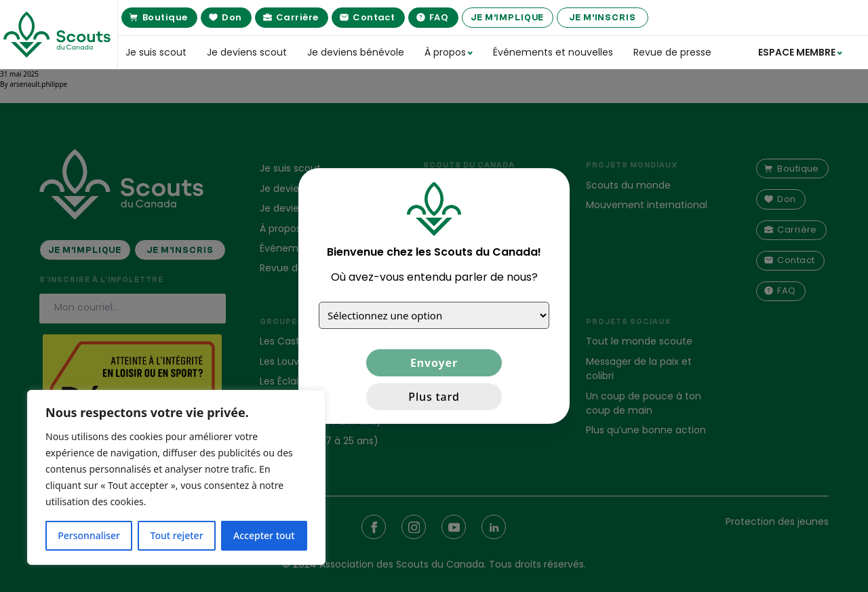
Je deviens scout (247, 52)
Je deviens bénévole (356, 52)
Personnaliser (89, 535)
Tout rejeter (177, 535)
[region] (176, 477)
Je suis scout (156, 52)
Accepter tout (264, 535)
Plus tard (434, 397)
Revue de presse (672, 52)
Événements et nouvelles (553, 52)
